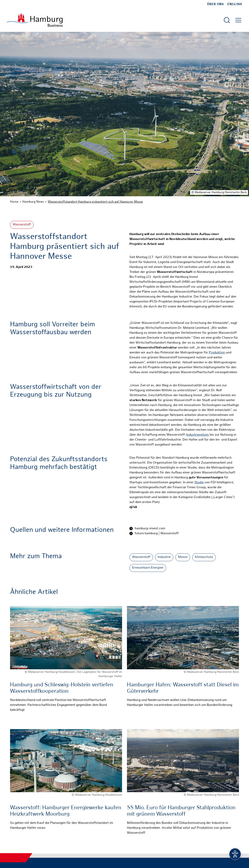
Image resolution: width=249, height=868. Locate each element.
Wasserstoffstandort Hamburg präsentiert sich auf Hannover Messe (95, 202)
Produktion (217, 353)
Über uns (215, 4)
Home (14, 202)
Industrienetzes (198, 435)
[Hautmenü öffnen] (238, 20)
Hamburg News (33, 202)
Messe (183, 557)
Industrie (164, 557)
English (235, 4)
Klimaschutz (204, 557)
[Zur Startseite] (35, 20)
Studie (199, 483)
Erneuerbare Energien (148, 568)
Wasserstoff (22, 225)
